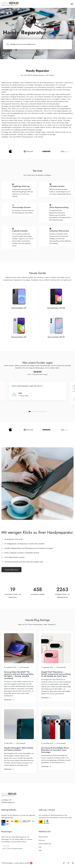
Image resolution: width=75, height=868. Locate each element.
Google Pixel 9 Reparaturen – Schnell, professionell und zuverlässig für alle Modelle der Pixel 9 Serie (56, 674)
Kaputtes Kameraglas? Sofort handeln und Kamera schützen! (19, 749)
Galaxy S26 (24, 53)
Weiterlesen (9, 700)
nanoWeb (27, 863)
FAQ (40, 847)
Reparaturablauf (43, 837)
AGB (40, 851)
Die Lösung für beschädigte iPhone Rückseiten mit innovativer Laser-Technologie (55, 750)
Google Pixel (41, 53)
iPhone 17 (17, 53)
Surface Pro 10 (33, 53)
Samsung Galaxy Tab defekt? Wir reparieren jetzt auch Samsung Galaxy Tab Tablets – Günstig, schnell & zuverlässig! (19, 675)
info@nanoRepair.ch (8, 802)
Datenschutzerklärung (45, 844)
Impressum (42, 840)
